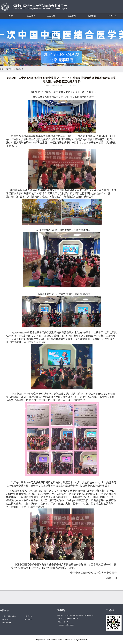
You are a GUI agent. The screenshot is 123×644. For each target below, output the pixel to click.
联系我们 (113, 16)
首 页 (10, 16)
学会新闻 (72, 16)
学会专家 (51, 16)
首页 (2, 69)
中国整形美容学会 (8, 619)
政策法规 (92, 16)
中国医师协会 (29, 619)
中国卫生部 (28, 616)
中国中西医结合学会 (9, 616)
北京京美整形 (7, 623)
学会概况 (31, 16)
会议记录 (9, 69)
